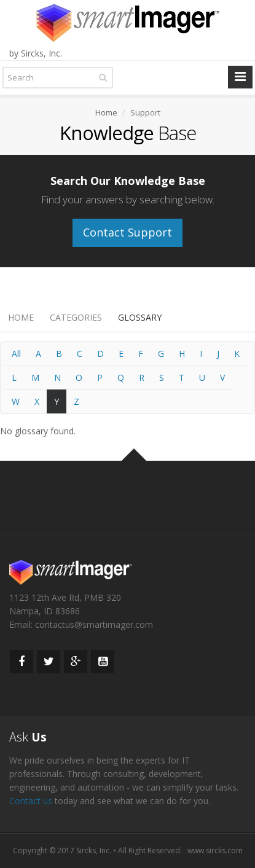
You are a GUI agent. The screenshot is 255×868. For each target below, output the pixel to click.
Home (21, 317)
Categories (76, 317)
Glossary (140, 317)
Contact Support (127, 232)
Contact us (31, 801)
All (16, 354)
